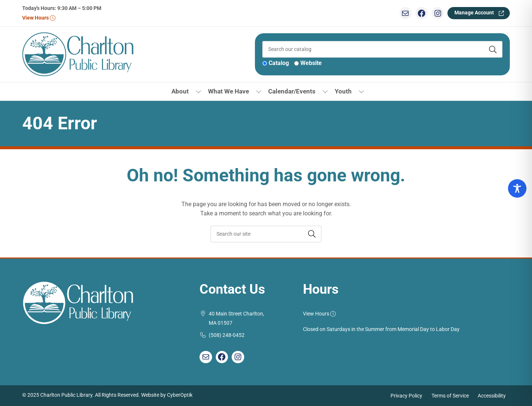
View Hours (39, 18)
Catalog (279, 63)
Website (311, 63)
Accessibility (492, 395)
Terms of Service (450, 395)
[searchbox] (266, 234)
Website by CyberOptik (167, 395)
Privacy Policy (406, 395)
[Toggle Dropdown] (199, 91)
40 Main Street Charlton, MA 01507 (236, 319)
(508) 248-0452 (227, 335)
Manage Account (474, 13)
